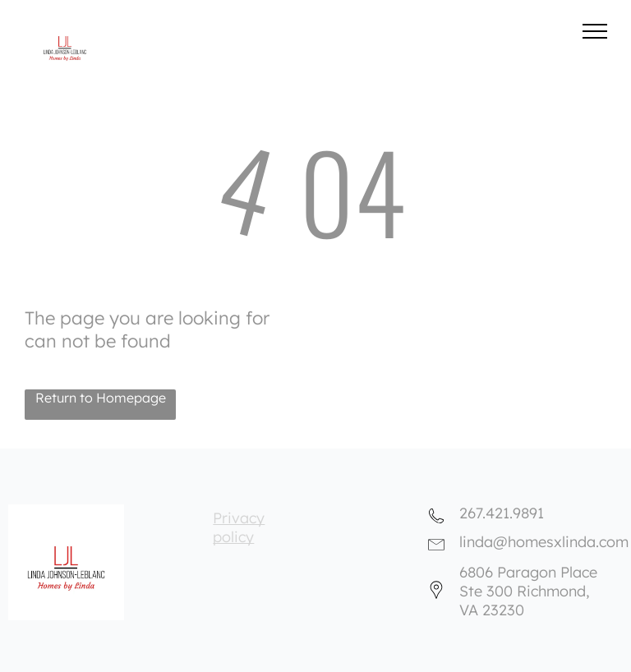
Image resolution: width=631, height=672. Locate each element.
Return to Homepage (101, 398)
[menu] (595, 31)
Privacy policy (239, 527)
